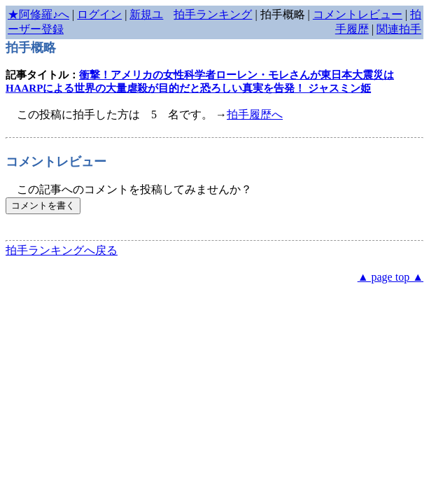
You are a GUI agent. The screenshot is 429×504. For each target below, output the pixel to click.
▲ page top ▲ (391, 277)
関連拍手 (399, 29)
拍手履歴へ (255, 114)
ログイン (99, 14)
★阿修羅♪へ (38, 14)
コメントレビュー (358, 14)
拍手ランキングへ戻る (62, 250)
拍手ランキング (213, 14)
